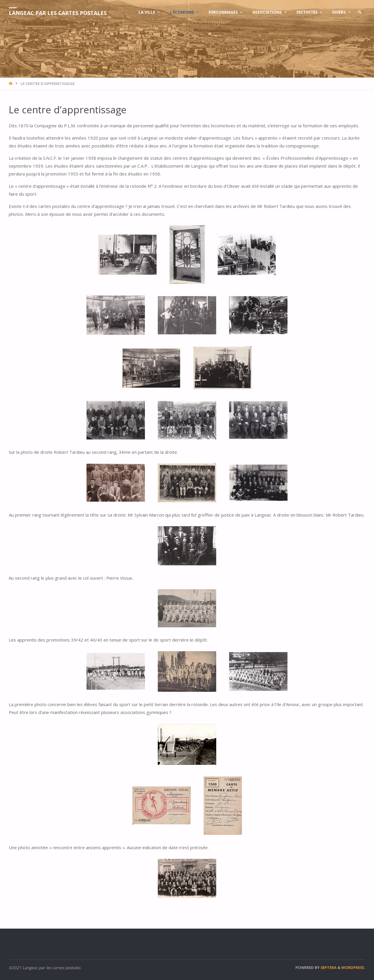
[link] (360, 12)
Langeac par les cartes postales (58, 13)
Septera (328, 967)
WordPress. (353, 967)
